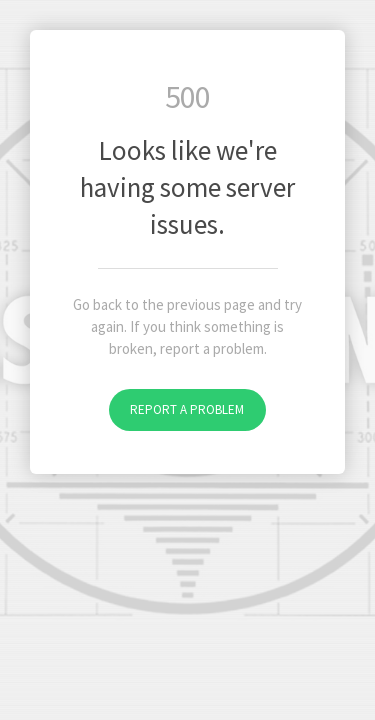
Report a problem (187, 409)
